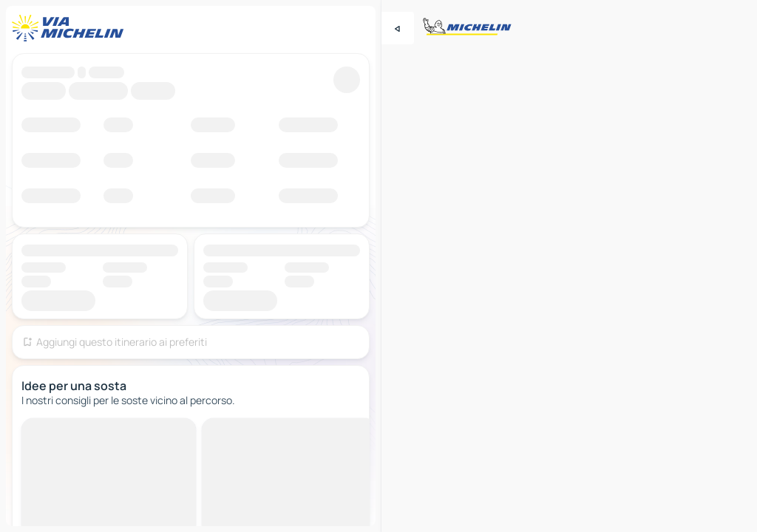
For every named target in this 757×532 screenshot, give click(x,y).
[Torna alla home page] (71, 28)
